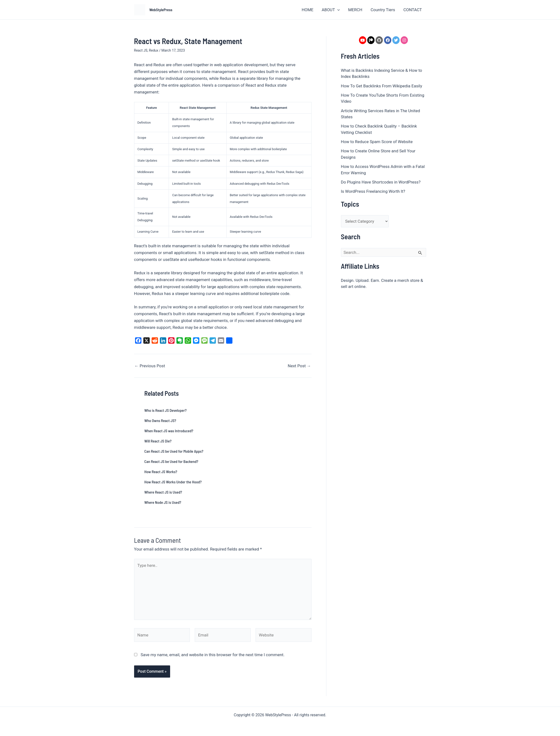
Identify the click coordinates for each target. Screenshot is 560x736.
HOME (307, 10)
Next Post (299, 366)
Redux (154, 50)
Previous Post (150, 366)
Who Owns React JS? (160, 420)
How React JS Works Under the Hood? (173, 482)
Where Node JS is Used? (163, 502)
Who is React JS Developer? (165, 410)
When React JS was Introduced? (169, 431)
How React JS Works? (161, 472)
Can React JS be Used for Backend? (171, 461)
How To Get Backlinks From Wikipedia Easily (382, 86)
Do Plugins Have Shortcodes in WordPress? (381, 182)
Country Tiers (383, 10)
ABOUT (331, 10)
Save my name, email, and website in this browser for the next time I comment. (213, 655)
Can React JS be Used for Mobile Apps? (174, 451)
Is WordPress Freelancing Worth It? (373, 191)
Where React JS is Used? (163, 492)
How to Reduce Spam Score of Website (377, 142)
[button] (337, 10)
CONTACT (413, 10)
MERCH (355, 10)
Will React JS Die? (158, 441)
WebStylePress (161, 10)
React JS (141, 50)
